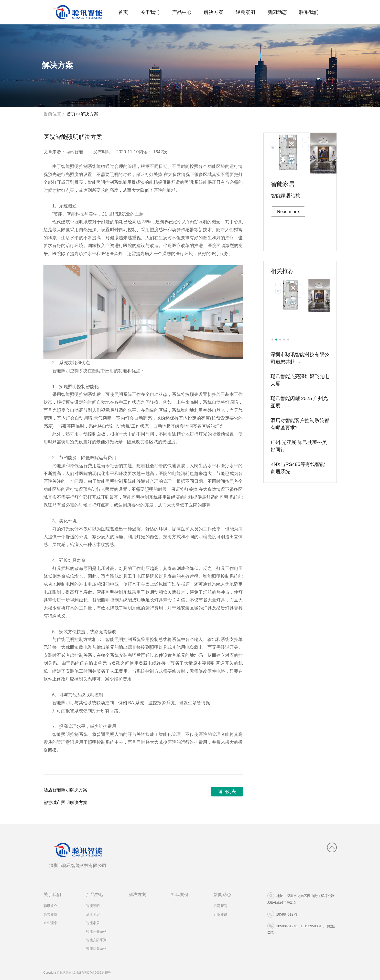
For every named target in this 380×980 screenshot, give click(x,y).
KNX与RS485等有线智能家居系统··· (298, 470)
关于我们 (150, 12)
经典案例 (245, 12)
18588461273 (282, 914)
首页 (123, 12)
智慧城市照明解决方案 (65, 805)
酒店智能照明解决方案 (65, 792)
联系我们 (309, 12)
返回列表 (227, 794)
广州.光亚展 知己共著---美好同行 (299, 448)
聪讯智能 (74, 154)
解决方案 (214, 12)
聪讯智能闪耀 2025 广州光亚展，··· (299, 404)
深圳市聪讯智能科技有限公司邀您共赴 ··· (300, 360)
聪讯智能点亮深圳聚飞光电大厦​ (300, 382)
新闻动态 (277, 12)
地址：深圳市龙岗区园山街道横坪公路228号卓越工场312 (301, 898)
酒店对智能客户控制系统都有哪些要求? (300, 426)
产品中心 (182, 12)
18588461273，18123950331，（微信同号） (301, 929)
